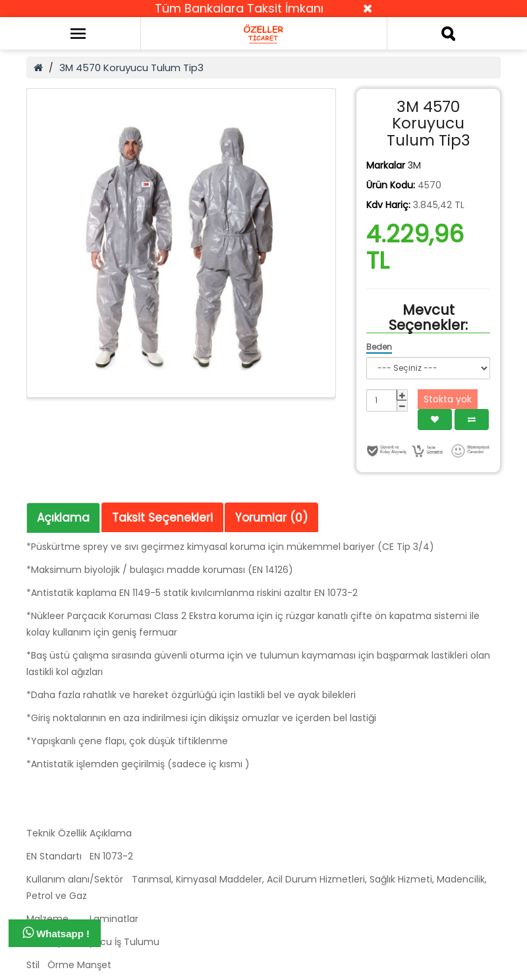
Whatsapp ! (56, 933)
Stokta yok (448, 399)
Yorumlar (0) (271, 518)
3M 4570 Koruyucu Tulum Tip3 (131, 68)
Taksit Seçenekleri (162, 518)
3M (414, 165)
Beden (379, 347)
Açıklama (63, 518)
